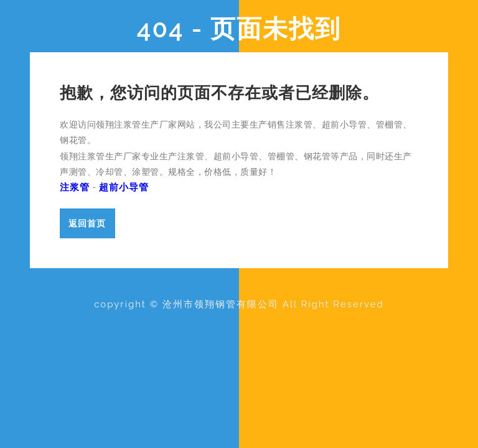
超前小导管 (124, 187)
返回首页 (87, 223)
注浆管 (75, 187)
